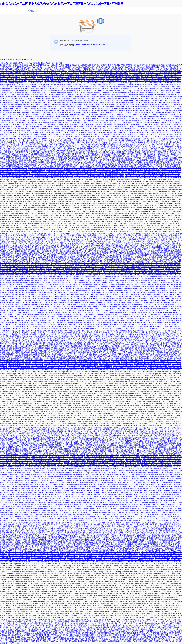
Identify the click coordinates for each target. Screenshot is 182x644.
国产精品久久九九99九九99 (126, 237)
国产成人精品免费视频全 (101, 469)
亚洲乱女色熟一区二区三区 (37, 164)
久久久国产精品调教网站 (106, 550)
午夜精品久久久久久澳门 (10, 186)
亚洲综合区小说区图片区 (133, 338)
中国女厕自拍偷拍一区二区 (31, 107)
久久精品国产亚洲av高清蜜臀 (134, 623)
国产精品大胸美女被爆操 (63, 473)
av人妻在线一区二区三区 (158, 516)
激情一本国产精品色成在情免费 (43, 182)
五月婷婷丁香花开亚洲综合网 (44, 368)
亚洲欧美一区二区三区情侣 (77, 79)
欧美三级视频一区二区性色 (99, 293)
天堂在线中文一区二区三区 (110, 536)
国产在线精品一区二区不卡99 (149, 621)
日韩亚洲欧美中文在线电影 (46, 312)
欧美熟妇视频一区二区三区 (142, 350)
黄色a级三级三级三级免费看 (160, 354)
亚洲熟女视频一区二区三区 (100, 411)
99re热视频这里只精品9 (36, 304)
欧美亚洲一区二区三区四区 (36, 168)
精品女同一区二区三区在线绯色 (144, 479)
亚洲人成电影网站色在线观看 (169, 69)
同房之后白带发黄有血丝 (39, 340)
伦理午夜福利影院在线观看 (104, 85)
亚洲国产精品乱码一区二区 (142, 67)
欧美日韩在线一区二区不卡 (86, 603)
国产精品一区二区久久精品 (163, 136)
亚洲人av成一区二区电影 (102, 103)
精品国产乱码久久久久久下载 (150, 109)
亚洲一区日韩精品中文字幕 (141, 188)
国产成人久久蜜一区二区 (170, 380)
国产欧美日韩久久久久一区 (59, 97)
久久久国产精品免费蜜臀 (97, 166)
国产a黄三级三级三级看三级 (164, 552)
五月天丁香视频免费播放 (118, 103)
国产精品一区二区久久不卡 (8, 204)
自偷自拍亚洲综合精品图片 (142, 597)
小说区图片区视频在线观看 (23, 496)
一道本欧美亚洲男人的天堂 (27, 105)
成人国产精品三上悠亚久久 (24, 399)
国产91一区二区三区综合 (106, 259)
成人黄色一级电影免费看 (116, 109)
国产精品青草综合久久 (36, 112)
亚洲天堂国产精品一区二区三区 (123, 512)
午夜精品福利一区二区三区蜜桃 (100, 475)
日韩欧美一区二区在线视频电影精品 (60, 206)
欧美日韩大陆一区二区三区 (104, 398)
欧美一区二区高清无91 (104, 170)
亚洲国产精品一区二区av (25, 132)
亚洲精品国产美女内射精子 (126, 471)
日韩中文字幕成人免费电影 (69, 110)
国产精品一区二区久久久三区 (105, 211)
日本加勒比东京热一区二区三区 (129, 283)
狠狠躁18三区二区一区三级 (16, 629)
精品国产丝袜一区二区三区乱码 (150, 534)
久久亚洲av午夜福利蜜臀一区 (109, 601)
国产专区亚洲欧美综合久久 (16, 465)
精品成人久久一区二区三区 (98, 105)
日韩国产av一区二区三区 (62, 95)
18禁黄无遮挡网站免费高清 (120, 560)
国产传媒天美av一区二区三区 (61, 566)
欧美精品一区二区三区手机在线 (117, 130)
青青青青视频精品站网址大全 (74, 302)
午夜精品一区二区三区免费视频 (165, 386)
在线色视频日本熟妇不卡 (124, 75)
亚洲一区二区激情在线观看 (86, 304)
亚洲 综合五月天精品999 (169, 435)
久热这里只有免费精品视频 (115, 124)
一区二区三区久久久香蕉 (62, 109)
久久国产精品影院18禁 (102, 603)
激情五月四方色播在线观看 (91, 188)
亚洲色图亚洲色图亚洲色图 (113, 178)
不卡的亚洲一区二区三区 (110, 182)
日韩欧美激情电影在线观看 (49, 261)
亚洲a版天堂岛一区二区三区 (90, 417)
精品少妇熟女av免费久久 (77, 477)
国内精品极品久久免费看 (41, 498)
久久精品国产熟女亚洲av (73, 582)
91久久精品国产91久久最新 (172, 356)
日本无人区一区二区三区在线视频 (171, 411)
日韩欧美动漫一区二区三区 (44, 83)
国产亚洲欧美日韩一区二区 (45, 144)
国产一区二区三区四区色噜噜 (21, 558)
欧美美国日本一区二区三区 (100, 465)
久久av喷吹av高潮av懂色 (117, 285)
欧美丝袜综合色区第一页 (138, 574)
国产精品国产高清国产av (100, 299)
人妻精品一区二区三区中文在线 (71, 207)
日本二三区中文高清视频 (89, 170)
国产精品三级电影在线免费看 (71, 112)
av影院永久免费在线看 (113, 487)
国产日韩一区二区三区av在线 (90, 601)
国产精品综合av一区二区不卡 (69, 439)
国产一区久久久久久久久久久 (31, 394)
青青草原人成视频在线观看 (33, 297)
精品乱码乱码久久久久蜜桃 (72, 433)
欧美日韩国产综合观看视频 (105, 73)
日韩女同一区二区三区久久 (104, 295)
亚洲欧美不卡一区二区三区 (138, 259)
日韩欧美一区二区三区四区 (110, 225)
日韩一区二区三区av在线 (158, 316)
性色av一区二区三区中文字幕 (112, 437)
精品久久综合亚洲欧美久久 (31, 293)
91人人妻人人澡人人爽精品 (169, 394)
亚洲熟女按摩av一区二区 (88, 142)
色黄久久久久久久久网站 (22, 435)
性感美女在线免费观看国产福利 (34, 552)
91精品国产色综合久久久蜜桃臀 (144, 271)
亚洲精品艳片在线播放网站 (64, 469)
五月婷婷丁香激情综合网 (118, 485)
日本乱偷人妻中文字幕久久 (134, 293)
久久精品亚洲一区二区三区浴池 (129, 504)
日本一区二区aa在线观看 (150, 586)
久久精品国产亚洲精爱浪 (169, 469)
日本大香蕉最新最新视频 (169, 110)
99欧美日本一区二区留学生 (131, 247)
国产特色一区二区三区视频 (92, 457)
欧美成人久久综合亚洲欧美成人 (128, 372)
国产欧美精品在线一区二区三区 (17, 184)
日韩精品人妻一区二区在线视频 (10, 261)
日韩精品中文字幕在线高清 (132, 79)
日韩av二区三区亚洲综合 (94, 554)
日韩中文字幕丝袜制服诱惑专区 (133, 239)
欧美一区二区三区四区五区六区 (57, 481)
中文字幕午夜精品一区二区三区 (25, 136)
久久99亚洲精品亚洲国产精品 (95, 101)
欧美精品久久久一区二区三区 (90, 449)
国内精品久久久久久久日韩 (55, 200)
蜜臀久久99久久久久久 (56, 372)
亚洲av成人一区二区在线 (38, 491)
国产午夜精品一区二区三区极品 (76, 334)
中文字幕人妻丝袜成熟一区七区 (140, 631)
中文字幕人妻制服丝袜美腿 (67, 394)
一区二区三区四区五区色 (101, 202)
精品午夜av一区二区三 (110, 471)
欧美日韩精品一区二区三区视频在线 (49, 221)
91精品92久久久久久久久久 (150, 429)
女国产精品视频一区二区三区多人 (45, 154)
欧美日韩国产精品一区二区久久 (73, 374)
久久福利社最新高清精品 (100, 324)
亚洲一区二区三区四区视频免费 (113, 405)
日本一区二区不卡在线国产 (54, 427)
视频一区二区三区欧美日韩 (94, 477)
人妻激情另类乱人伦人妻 (73, 120)
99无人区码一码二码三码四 (56, 485)
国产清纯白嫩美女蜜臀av (151, 239)
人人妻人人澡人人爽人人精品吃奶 (162, 396)
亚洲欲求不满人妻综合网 (111, 271)
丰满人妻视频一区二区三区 (54, 89)
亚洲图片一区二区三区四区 (95, 196)
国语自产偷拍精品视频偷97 (138, 380)
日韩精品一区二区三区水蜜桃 (93, 182)
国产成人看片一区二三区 (38, 188)
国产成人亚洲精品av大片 (165, 105)
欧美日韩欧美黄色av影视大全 (166, 372)
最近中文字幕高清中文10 (126, 67)
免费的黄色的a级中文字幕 (84, 251)
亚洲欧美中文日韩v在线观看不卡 (95, 330)
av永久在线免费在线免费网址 (169, 324)
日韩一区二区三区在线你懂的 (44, 219)
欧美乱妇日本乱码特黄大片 (52, 85)
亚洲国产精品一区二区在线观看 (20, 188)
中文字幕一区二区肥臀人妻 (17, 489)
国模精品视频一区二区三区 (28, 152)
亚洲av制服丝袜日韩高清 (59, 126)
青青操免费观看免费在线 (115, 584)
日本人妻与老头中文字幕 (81, 247)
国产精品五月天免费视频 (57, 93)
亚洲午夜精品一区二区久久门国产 (169, 114)
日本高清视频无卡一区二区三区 (119, 356)
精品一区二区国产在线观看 (89, 269)
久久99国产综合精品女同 (33, 202)
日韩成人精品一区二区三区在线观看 (58, 390)
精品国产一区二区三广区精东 (66, 306)
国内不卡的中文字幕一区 (80, 146)
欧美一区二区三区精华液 (77, 498)
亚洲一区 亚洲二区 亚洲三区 (67, 217)
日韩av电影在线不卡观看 (161, 237)
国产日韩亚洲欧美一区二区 (40, 206)
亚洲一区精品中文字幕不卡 (55, 316)
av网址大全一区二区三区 (126, 132)
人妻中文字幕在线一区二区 (131, 530)
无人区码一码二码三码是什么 (86, 85)
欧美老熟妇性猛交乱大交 (47, 314)
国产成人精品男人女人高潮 (36, 512)
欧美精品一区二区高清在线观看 (67, 103)
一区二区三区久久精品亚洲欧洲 (12, 429)
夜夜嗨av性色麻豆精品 (161, 580)
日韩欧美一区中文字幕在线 (100, 168)
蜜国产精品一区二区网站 (100, 65)
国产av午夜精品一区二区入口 (119, 95)
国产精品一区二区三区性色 (58, 350)
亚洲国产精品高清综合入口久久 (167, 530)
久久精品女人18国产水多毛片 (135, 562)
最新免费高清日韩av (95, 225)
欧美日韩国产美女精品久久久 (24, 500)
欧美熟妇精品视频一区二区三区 (77, 481)
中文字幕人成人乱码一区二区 (111, 362)
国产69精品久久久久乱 (71, 556)
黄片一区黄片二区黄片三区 (62, 144)
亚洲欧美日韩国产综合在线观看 (110, 526)
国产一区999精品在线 (92, 455)
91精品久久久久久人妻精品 (79, 225)
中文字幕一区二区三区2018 (94, 605)
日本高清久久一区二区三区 (116, 235)
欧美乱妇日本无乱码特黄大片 (56, 340)
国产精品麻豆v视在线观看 (62, 116)
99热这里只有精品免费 (154, 380)
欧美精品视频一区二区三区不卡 (148, 346)
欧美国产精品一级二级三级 (117, 293)
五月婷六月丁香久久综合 (89, 233)
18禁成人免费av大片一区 (127, 207)
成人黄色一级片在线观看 (117, 89)
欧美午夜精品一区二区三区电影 (159, 83)
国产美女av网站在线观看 (37, 110)
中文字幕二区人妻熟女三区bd (73, 188)
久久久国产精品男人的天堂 (162, 601)
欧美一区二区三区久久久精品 (25, 156)
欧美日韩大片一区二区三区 (145, 463)
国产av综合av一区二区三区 (32, 441)
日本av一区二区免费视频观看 (78, 336)
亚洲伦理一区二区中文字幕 (143, 396)
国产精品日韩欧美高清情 (10, 83)
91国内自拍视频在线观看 (76, 271)
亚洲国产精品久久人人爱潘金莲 (47, 65)
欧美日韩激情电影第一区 (143, 310)
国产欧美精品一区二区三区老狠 (104, 376)
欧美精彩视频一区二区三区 (19, 211)
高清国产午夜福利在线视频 (35, 85)
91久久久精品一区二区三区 (152, 435)
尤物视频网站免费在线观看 (69, 384)
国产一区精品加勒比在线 (71, 257)
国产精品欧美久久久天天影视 (106, 463)
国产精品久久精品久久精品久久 (168, 77)
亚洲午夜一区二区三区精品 (36, 504)
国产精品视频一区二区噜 (57, 346)
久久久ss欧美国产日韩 (172, 520)
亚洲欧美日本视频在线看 (87, 578)
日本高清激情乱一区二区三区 (165, 196)
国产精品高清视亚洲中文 (65, 239)
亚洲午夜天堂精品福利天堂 (97, 69)
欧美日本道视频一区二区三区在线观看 (91, 405)
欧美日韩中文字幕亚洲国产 (22, 611)
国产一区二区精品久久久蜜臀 (111, 334)
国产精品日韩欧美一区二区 (41, 461)
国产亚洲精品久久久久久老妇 (158, 491)
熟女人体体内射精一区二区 (94, 328)
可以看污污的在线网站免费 (98, 124)
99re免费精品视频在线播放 (24, 182)
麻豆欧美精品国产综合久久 (110, 314)
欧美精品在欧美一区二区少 (37, 396)
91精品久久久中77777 (88, 320)
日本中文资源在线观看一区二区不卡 (121, 378)
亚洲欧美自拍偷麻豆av (115, 489)
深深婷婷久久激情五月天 (156, 184)
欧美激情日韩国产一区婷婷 (81, 613)
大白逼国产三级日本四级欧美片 (86, 312)
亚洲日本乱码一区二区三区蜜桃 (46, 617)
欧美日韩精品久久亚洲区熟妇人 (17, 81)
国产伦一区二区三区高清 (38, 433)
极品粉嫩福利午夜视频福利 (161, 308)
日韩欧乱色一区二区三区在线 (50, 299)
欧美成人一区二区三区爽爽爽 (141, 112)
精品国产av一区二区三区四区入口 (150, 330)
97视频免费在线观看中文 (73, 93)
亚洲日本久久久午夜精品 (101, 421)
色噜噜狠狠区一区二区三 (95, 209)
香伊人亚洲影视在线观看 (173, 85)
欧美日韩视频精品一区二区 (112, 451)
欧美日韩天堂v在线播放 (52, 128)
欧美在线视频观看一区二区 (138, 291)
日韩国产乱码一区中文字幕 (43, 204)
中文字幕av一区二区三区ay (44, 487)
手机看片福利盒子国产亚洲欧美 (37, 342)
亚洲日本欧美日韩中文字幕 (73, 75)
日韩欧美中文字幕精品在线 (49, 429)
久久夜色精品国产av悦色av (129, 487)
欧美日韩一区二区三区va (141, 120)
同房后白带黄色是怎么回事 (84, 273)
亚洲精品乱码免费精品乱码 (152, 170)
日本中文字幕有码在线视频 (48, 629)
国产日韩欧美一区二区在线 (168, 198)
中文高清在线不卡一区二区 (17, 320)
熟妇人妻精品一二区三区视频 (41, 570)
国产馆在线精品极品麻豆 (93, 340)
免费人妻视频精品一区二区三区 (77, 118)
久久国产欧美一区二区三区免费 (61, 235)
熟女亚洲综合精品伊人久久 (33, 574)
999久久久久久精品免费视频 (107, 316)
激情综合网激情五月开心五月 (167, 275)
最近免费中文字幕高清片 (142, 150)
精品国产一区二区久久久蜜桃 (59, 79)
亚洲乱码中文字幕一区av (118, 306)
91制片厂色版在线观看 (51, 285)
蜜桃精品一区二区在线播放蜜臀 (171, 613)
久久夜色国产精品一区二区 (137, 475)
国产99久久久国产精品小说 (44, 209)
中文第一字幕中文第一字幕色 (130, 302)
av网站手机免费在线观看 (166, 168)
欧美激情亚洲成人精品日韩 (48, 356)
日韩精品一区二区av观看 (8, 401)
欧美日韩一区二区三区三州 (10, 219)
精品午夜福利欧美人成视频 (159, 508)
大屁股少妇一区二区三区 (49, 213)
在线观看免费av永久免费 (53, 158)
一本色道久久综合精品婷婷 (71, 89)
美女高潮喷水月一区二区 (163, 101)
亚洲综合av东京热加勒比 (128, 308)
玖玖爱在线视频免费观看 (41, 132)
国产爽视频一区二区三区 (62, 77)
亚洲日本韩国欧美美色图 (168, 302)
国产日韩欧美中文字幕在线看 (92, 409)
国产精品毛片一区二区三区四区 (157, 366)
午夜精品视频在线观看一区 (61, 477)
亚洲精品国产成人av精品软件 (40, 350)
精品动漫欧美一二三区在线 (73, 233)
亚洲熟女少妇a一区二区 (111, 639)
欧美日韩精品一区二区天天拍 (52, 190)
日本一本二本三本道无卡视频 (74, 530)
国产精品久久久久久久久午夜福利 (25, 229)
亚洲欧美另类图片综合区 (81, 633)
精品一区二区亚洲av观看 (128, 172)
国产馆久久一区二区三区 (142, 605)
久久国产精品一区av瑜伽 (161, 532)
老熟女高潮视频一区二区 (95, 481)
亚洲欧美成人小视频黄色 (167, 576)
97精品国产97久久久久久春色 (86, 99)
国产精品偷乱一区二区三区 (16, 103)
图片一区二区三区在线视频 (169, 255)
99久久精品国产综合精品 (159, 512)
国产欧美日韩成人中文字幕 (149, 483)
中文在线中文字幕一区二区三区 (155, 81)
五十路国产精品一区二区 (153, 394)
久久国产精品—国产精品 (100, 279)
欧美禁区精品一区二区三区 (149, 465)
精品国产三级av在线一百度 (84, 158)
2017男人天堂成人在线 (107, 120)
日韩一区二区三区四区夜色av (35, 99)
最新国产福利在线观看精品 (139, 467)
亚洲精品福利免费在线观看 (37, 354)
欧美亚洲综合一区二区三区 (86, 392)
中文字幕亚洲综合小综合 (33, 207)
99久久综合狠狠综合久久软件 (152, 293)
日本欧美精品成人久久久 (131, 336)
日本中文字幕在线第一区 (95, 437)
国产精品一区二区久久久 (105, 122)
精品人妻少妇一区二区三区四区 (19, 556)
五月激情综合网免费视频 (46, 544)
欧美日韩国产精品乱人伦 (31, 409)
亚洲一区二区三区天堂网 (22, 425)
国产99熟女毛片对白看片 (144, 192)
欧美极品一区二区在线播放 (68, 376)
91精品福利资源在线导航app (138, 194)
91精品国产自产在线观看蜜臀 (32, 180)
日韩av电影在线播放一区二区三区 (50, 73)
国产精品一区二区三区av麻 (21, 110)
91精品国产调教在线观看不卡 (161, 593)
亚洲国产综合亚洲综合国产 (74, 425)
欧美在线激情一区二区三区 (87, 221)
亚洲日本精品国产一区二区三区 (65, 453)
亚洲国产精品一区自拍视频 (148, 178)
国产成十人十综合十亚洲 (164, 178)
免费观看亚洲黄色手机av (125, 93)
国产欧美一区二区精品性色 (131, 419)
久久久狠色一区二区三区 (21, 71)
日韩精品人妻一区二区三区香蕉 (30, 306)
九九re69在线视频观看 (73, 259)
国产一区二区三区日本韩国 (165, 243)
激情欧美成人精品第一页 (109, 443)
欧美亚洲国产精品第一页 (145, 71)
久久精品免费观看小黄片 (44, 386)
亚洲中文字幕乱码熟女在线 (119, 128)
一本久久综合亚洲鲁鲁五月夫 (105, 223)
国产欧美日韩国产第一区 (93, 150)
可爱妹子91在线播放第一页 (19, 330)
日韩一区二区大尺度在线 (37, 295)
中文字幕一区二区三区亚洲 (84, 538)
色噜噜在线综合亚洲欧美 (136, 95)
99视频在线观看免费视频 (125, 423)
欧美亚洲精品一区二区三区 (35, 398)
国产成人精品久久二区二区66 (156, 138)
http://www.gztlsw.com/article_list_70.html (91, 45)
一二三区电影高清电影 (61, 368)
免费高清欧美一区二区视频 (133, 65)
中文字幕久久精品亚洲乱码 (39, 485)
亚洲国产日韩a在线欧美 (87, 635)
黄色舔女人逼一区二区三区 (11, 312)
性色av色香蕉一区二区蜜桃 (169, 158)
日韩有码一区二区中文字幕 (141, 520)
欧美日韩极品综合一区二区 (152, 411)
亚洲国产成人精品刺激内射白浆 (136, 152)
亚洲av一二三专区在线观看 (129, 71)
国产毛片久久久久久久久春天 (152, 110)
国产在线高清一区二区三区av (79, 382)
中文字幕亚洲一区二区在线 (26, 83)
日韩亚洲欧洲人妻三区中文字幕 (124, 297)
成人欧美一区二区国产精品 (59, 71)
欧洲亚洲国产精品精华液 (17, 360)
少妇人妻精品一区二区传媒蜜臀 (160, 120)
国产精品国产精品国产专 (76, 399)
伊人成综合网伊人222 (54, 67)
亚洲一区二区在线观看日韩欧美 (116, 69)
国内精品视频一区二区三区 (170, 538)
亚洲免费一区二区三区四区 (135, 103)
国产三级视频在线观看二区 (98, 206)
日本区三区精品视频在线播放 (140, 164)
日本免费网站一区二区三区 (29, 514)
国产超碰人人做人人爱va (45, 215)
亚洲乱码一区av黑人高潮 (11, 368)
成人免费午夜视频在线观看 (121, 380)
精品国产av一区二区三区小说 (111, 346)
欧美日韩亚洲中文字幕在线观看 (156, 152)
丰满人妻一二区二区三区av (76, 494)
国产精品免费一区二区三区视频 (56, 524)
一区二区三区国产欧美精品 (105, 277)
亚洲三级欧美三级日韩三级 (128, 328)
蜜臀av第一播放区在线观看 (144, 425)
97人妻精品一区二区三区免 (115, 326)
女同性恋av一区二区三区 (25, 413)
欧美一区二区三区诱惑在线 (119, 360)
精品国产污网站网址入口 (11, 209)
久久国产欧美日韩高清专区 (89, 591)
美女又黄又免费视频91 (161, 409)
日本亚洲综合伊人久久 (78, 443)
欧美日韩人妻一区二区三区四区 (37, 330)
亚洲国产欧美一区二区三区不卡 (62, 83)
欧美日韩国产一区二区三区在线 (138, 128)
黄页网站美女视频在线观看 (39, 457)
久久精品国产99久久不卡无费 (38, 174)
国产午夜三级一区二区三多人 (12, 394)
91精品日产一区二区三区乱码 (36, 405)
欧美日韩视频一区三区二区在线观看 (98, 95)
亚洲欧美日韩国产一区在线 (95, 156)
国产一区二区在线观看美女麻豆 (172, 130)
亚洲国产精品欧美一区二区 (123, 556)
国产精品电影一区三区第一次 (9, 114)
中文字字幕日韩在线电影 (14, 73)
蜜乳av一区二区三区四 (74, 449)
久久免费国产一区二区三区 (8, 413)
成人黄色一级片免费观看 (164, 79)
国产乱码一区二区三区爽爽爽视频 (120, 578)
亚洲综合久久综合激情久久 (59, 101)
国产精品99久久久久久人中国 (149, 584)
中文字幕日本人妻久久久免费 (31, 213)
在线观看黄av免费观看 (87, 89)
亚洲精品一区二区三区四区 (81, 124)
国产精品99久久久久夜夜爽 (161, 358)
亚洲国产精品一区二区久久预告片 (162, 556)
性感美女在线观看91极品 (65, 166)
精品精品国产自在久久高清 (32, 619)
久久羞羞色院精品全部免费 (151, 498)
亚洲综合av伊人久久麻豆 (81, 166)
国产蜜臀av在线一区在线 (158, 150)
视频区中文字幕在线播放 (173, 91)
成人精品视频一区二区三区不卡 (24, 101)
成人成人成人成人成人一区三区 (135, 344)
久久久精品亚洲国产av (135, 114)
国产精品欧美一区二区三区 (122, 91)
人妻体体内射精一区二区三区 (114, 267)
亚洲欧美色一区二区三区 (69, 512)
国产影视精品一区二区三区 (55, 532)
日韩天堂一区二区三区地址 (15, 150)
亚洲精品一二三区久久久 (114, 419)
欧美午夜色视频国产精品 (126, 182)
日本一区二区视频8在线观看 (43, 140)
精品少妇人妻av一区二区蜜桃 (170, 421)
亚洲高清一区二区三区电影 (172, 562)
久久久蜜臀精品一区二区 (152, 421)
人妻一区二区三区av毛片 (92, 126)
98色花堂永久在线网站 (24, 615)
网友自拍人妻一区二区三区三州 (85, 297)
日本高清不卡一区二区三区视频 (95, 498)
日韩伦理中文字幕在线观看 (122, 304)
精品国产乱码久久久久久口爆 (114, 101)
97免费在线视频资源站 (10, 637)
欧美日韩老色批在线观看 (87, 257)
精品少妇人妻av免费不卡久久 (74, 615)
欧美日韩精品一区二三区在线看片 (37, 320)
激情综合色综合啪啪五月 (82, 431)
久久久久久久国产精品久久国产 (122, 249)
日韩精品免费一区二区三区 (55, 257)
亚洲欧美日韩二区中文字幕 (90, 372)
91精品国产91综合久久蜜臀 (151, 235)
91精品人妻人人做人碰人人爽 (9, 259)
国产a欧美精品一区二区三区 (67, 538)
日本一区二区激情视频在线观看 (118, 213)
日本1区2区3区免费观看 (71, 611)
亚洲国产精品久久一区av (139, 190)
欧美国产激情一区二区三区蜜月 (97, 461)
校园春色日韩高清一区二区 (114, 322)
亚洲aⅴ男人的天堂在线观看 (99, 213)
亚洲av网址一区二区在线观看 (96, 487)
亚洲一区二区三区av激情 (63, 225)
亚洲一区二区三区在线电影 (121, 570)
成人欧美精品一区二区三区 (139, 91)
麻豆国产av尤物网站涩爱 (68, 194)
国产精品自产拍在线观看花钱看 (155, 174)
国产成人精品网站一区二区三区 (165, 118)
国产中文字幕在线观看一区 (26, 124)
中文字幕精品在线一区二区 (23, 241)
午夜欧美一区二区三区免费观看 (49, 603)
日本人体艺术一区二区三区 (64, 633)
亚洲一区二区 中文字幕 (47, 69)
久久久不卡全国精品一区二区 (101, 83)
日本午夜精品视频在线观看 (163, 540)
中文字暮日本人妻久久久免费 (31, 429)
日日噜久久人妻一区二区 (172, 122)
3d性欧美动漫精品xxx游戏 (123, 211)
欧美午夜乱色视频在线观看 (36, 542)
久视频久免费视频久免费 (111, 136)
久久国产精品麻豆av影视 (163, 172)
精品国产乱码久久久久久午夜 (144, 182)
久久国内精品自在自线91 (158, 107)
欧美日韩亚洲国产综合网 (10, 453)
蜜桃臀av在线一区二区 (128, 156)
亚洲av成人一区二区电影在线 (164, 542)
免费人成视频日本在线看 (114, 77)
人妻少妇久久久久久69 (171, 99)
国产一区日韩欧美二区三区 (102, 138)
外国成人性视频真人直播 (84, 65)
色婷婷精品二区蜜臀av (13, 514)
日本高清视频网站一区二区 (96, 154)
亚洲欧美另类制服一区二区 (110, 340)
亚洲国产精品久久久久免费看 (130, 564)
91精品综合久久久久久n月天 (15, 445)
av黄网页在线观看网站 (121, 73)
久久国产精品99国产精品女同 (147, 572)
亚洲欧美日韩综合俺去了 (11, 475)
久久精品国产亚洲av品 (94, 314)
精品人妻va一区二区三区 (173, 607)
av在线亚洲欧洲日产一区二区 (168, 162)
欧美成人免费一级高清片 (77, 455)
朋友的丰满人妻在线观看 (117, 162)
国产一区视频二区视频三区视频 (150, 302)
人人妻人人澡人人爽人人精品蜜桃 (11, 87)
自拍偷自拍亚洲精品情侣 (44, 146)
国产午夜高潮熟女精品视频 (42, 506)
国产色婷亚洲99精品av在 (38, 200)
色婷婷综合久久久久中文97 (160, 506)
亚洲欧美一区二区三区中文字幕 (157, 93)
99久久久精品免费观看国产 (167, 483)
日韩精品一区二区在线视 (97, 243)
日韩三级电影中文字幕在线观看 (153, 116)
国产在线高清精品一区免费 (54, 542)
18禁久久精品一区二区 (107, 164)
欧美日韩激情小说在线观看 (111, 540)
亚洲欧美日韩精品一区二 (69, 324)
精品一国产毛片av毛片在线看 (156, 291)
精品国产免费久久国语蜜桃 (101, 429)
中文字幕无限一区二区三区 (165, 160)
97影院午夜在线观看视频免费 (79, 390)
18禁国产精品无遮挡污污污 (169, 170)
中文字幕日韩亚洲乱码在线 (93, 241)
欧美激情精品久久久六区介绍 (25, 271)
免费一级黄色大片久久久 (60, 487)
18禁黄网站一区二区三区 (165, 572)
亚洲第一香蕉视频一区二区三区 (82, 489)
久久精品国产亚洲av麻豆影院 (120, 546)
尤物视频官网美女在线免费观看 (122, 180)
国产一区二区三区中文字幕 (78, 95)
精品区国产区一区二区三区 (116, 514)
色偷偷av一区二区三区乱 (87, 398)
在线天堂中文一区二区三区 (130, 346)
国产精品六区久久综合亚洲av (95, 231)
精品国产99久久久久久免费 (72, 170)
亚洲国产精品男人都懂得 (28, 617)
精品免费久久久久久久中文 (31, 356)
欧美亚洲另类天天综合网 (166, 352)
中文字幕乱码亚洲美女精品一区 (64, 176)
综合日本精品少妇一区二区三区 (26, 431)
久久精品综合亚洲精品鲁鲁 (144, 413)
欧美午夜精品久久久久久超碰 (149, 455)
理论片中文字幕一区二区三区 (27, 144)
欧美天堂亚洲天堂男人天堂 (99, 584)
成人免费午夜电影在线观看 (26, 97)
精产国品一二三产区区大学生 (114, 243)
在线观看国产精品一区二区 (113, 154)
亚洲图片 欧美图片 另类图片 (32, 641)
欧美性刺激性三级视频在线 (71, 504)
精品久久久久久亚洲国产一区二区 (144, 423)
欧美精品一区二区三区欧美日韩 (116, 368)
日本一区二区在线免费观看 (44, 548)
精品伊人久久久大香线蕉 (93, 396)
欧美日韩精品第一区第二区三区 (65, 493)
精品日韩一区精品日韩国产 (37, 532)
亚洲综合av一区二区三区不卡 (136, 134)
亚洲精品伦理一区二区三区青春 (70, 122)
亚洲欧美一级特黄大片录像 (45, 77)
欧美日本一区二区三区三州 (171, 344)
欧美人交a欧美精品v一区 (116, 528)
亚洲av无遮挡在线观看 (51, 623)
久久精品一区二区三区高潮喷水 (81, 186)
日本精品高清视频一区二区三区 (64, 344)
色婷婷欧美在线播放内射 (14, 322)
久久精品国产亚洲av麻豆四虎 (135, 447)
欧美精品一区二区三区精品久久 (60, 496)
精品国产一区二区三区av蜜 (165, 403)
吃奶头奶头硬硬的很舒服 (158, 427)
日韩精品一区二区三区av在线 (95, 267)
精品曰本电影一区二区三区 (82, 441)
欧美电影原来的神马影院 (128, 451)
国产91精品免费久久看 (126, 271)
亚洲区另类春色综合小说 (168, 326)
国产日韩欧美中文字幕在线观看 (110, 172)
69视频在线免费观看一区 (63, 419)
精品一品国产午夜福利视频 (129, 348)
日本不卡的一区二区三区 (144, 245)
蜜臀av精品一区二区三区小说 (73, 245)
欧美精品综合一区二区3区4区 (146, 196)
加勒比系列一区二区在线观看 (17, 85)
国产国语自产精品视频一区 (132, 281)
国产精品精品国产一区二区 (87, 491)
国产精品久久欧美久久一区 (67, 415)
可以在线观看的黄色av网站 (31, 223)
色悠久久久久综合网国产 (95, 219)
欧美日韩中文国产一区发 (102, 360)
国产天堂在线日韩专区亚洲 (157, 233)
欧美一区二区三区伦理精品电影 (109, 455)
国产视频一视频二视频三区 (103, 392)
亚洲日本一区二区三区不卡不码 (25, 118)
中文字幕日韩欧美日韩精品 (136, 213)
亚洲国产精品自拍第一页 (42, 97)
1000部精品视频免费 (46, 322)
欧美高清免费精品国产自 (67, 297)
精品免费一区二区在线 (172, 619)
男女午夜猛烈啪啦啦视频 (81, 134)
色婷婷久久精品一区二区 (21, 164)
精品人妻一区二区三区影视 (68, 180)
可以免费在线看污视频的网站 (126, 200)
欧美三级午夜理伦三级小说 (40, 540)
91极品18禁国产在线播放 (134, 461)
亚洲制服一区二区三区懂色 (15, 538)
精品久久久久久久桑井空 (77, 483)
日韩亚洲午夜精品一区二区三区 (107, 237)
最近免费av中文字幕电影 (128, 540)
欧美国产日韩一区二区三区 (52, 338)
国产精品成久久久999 (25, 522)
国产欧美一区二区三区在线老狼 (169, 65)
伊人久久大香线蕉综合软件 (74, 160)
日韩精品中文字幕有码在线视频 (111, 118)
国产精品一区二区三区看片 (55, 433)
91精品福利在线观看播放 (100, 251)
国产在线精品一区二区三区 (49, 394)
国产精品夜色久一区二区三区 (140, 83)
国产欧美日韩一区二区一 (101, 158)
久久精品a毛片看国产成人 (128, 215)
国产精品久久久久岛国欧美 (114, 336)
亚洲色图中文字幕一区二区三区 (40, 263)
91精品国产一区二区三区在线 (113, 247)
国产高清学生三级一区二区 (146, 481)
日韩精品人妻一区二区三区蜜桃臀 (106, 508)
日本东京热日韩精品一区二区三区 (14, 207)
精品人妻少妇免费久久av (25, 455)
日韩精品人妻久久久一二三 (80, 243)
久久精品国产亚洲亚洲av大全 (161, 241)
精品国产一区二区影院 (116, 158)
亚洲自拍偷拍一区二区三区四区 (167, 405)
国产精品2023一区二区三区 (100, 285)
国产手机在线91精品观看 (108, 597)
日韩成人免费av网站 (22, 112)
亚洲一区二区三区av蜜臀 (163, 633)
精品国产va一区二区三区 (122, 99)
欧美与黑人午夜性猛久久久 (91, 160)
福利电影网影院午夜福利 (45, 382)
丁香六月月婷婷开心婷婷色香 (164, 97)
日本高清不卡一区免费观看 (100, 265)
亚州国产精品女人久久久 (98, 534)
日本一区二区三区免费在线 (94, 71)
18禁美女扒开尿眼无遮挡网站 (24, 403)
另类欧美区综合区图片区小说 (24, 546)
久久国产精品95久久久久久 (40, 449)
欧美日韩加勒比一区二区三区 (102, 415)
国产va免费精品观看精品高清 (152, 459)
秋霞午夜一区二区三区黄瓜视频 (121, 83)
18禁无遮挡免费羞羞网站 (77, 192)
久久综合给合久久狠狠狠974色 (127, 449)
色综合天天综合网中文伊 (125, 233)
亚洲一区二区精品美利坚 (28, 77)
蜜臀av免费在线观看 (10, 154)
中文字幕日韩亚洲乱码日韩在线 (116, 498)
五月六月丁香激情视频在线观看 (110, 348)
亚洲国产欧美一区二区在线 (12, 134)
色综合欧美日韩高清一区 (35, 81)
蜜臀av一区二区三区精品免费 (170, 453)
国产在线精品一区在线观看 (143, 593)
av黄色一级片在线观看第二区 (77, 174)
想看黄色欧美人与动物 (168, 87)
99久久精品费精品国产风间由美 (101, 546)
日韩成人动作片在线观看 (24, 621)
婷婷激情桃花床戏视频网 (168, 498)
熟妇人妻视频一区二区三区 (149, 609)
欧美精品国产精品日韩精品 (107, 354)
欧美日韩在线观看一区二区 (163, 627)
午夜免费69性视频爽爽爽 (10, 105)
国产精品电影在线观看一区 (117, 390)
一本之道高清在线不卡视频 (103, 520)
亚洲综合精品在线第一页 (38, 172)
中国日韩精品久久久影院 (153, 560)
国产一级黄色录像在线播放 (168, 346)
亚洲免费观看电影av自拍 (164, 374)
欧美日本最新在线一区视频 (142, 354)
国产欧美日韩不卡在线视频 (36, 128)
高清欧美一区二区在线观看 (130, 118)
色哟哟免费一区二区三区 (142, 316)
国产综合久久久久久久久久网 (160, 631)
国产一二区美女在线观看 (108, 75)
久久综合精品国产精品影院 (48, 247)
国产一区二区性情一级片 (46, 493)
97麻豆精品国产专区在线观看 (12, 439)
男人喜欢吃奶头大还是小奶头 (22, 540)
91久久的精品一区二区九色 (16, 364)
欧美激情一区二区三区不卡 (170, 447)
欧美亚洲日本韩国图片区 (89, 289)
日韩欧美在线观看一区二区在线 (148, 289)
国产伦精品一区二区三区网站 (110, 310)
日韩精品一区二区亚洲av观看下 (28, 265)
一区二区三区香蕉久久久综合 (76, 396)
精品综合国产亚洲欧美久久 (165, 322)
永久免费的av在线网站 (15, 180)
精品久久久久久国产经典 (117, 465)
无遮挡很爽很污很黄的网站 (8, 615)
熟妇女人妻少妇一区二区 (113, 386)
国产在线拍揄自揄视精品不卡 (19, 467)
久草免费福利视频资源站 (84, 421)
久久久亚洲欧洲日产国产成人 (107, 233)
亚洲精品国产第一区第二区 (108, 97)
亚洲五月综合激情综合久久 (30, 279)
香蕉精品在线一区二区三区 (97, 134)
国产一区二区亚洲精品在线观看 (146, 433)
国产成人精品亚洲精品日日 (97, 382)
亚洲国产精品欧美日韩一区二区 (88, 364)
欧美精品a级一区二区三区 (150, 625)
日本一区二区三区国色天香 (167, 239)
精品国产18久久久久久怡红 (65, 352)
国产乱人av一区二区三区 (170, 431)
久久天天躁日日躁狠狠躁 (109, 350)
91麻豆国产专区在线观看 (37, 170)
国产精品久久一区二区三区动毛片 (86, 629)
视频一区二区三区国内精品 (61, 198)
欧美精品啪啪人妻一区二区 (39, 588)
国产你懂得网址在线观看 (149, 105)
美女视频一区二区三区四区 (89, 259)
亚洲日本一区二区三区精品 (160, 310)
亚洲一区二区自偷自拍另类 (119, 544)
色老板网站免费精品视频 (68, 552)
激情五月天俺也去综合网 (133, 603)
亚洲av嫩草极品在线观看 (140, 233)
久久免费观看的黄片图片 (133, 105)
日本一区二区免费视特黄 (160, 192)
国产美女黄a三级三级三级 (108, 417)
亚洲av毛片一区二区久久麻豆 (133, 116)
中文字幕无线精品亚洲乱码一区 (85, 407)
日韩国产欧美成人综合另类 (111, 192)
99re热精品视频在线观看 (170, 134)
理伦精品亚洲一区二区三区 (63, 186)
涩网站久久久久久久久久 (93, 310)
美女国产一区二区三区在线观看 (42, 566)
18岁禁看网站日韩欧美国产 (33, 217)
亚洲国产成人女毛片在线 (150, 114)
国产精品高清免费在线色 (148, 374)
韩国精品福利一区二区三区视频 (94, 178)
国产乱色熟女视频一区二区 (61, 301)
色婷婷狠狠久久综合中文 (162, 477)
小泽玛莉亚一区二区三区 (101, 273)
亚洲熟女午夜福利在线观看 (10, 386)
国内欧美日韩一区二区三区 (85, 376)
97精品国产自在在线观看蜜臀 (19, 174)
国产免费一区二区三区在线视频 (86, 223)
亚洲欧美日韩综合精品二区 (16, 376)
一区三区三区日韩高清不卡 (133, 459)
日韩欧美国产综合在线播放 (76, 71)
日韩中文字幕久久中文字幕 (149, 267)
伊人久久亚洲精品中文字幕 (91, 342)
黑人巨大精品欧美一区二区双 (95, 287)
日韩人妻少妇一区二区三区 (46, 87)
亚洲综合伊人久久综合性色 (57, 582)
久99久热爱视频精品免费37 (68, 378)
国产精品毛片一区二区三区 (148, 403)
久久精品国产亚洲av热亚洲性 (70, 73)
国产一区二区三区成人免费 (39, 374)
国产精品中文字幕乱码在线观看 (58, 330)
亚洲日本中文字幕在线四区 (72, 320)
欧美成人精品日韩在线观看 (48, 508)
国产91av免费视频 (86, 168)
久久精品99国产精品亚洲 (85, 138)
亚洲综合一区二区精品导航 (42, 126)
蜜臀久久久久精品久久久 (129, 196)
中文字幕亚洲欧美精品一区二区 (114, 146)
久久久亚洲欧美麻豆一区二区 (37, 586)
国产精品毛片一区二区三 (131, 261)
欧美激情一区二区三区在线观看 (149, 494)
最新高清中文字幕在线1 (39, 591)
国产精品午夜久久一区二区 (45, 186)
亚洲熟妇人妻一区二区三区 (166, 176)
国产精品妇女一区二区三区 (153, 265)
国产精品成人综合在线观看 (58, 358)
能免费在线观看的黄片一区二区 (77, 451)
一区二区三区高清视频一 (161, 71)
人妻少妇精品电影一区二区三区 (129, 136)
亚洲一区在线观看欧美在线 (109, 67)
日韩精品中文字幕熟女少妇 (40, 615)
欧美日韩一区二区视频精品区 (113, 209)
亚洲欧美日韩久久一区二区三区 (113, 301)
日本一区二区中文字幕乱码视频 (116, 534)
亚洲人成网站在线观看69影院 (157, 273)
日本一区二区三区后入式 (78, 496)
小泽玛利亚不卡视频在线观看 (145, 540)
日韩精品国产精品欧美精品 (151, 89)
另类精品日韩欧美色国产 (99, 186)
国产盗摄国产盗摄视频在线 (31, 73)
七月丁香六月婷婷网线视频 (19, 324)
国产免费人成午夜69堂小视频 (145, 388)
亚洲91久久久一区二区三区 (110, 580)
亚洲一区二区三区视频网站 (137, 73)
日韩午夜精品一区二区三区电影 (119, 273)
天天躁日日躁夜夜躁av (165, 465)
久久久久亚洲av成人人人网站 (58, 308)
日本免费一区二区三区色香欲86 (43, 336)
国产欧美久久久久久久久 (62, 576)
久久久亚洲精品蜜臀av (156, 263)
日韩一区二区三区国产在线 (154, 227)
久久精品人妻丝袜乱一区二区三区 (22, 372)
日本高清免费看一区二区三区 (164, 287)
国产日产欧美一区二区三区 (136, 255)
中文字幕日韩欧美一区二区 (10, 152)
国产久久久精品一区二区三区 (82, 162)
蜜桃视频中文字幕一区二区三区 (149, 332)
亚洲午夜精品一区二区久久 (154, 134)
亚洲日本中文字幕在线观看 (88, 73)
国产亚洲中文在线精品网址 (52, 81)
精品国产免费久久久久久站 (23, 67)
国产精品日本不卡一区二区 (16, 380)
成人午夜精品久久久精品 (110, 132)
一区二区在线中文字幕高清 (132, 158)
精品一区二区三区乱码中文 (114, 198)
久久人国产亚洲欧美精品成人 (141, 85)
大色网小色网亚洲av (61, 471)
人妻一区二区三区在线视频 (51, 281)
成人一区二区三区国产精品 (108, 200)
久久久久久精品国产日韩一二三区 (61, 570)
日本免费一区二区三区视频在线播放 (130, 225)
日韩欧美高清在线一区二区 (152, 306)
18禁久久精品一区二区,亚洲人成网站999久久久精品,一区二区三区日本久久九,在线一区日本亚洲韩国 (62, 4)
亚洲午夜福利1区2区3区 (153, 544)
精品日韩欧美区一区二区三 (162, 487)
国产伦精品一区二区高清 (76, 368)
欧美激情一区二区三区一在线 (41, 621)
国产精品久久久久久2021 (55, 536)
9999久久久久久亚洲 (68, 534)
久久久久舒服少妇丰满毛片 (154, 223)
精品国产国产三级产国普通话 (138, 273)
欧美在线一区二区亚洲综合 (58, 449)
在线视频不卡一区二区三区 (87, 291)
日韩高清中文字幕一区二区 (31, 322)
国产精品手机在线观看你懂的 (142, 556)
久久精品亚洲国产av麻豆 (47, 562)
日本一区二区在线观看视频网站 (43, 116)
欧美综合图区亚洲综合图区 (12, 221)
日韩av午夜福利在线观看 (79, 148)
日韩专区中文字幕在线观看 (13, 473)
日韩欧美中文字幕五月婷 (84, 378)
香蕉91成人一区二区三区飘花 (42, 609)
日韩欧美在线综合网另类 (48, 469)
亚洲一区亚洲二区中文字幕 (161, 200)
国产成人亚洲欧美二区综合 (75, 126)
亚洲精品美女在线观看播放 (162, 362)
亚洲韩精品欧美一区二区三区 (101, 544)
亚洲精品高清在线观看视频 (114, 79)
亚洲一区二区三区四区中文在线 (130, 126)
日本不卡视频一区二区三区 (121, 366)
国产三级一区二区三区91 (123, 164)
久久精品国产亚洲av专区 (153, 95)
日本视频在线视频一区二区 (16, 217)
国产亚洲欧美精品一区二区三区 (132, 154)
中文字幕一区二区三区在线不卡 (108, 289)
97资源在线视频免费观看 (118, 152)
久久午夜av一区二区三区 (122, 574)
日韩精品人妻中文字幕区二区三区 (80, 114)
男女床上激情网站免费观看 (77, 156)
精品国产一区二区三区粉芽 (28, 109)
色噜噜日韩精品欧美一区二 (17, 158)
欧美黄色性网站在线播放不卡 (91, 423)
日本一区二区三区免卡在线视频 (163, 526)
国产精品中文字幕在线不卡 (160, 67)
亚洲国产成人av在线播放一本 (121, 467)
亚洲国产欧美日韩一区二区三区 (110, 160)
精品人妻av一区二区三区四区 (154, 384)
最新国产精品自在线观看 (69, 304)
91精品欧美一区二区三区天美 (167, 461)
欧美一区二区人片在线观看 (10, 176)
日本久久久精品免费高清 (79, 617)
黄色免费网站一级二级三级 (114, 239)
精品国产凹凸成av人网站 (24, 206)
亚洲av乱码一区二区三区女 (140, 221)
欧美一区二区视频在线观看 (39, 425)
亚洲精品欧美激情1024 (109, 409)
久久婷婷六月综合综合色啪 (66, 249)
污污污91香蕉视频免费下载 (96, 568)
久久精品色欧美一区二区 (54, 142)
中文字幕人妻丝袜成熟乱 (76, 580)
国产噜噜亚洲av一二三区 (71, 588)
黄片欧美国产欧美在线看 (171, 475)
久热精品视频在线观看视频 (151, 326)
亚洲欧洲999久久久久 (94, 118)
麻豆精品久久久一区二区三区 (13, 223)
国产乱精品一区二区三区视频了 (169, 566)
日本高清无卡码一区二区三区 (145, 542)
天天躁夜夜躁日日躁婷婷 (26, 259)
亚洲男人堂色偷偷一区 (78, 144)
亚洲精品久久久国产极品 (96, 146)
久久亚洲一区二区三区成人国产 (156, 635)
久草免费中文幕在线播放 (98, 255)
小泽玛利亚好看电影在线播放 (79, 198)
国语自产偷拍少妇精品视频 (162, 451)
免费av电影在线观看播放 (61, 336)
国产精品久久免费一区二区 (100, 261)
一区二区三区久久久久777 (41, 403)
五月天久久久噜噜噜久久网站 (165, 433)
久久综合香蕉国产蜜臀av (117, 168)
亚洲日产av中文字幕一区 (8, 518)
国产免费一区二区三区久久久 (36, 534)
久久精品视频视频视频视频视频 (109, 504)
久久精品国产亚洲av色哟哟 (171, 493)
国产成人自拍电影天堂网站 (112, 522)
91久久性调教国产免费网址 (72, 388)
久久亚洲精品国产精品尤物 (61, 209)
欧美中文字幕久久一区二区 (19, 302)
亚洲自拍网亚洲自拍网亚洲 (135, 469)
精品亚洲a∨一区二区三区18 (138, 202)
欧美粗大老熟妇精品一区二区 (149, 126)
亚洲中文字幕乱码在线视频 (88, 593)
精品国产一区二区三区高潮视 (78, 487)
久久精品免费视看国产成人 (84, 204)
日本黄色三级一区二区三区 (163, 518)
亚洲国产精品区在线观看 (78, 77)
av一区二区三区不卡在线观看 (42, 625)
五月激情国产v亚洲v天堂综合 (105, 574)
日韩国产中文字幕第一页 (8, 93)
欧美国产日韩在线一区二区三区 (96, 77)
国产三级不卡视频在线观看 (8, 132)
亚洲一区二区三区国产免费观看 (165, 481)
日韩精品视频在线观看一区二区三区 (19, 366)
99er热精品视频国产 (128, 437)
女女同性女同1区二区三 (140, 180)
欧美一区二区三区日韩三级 (112, 496)
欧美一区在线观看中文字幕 (123, 376)
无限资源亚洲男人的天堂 (167, 285)
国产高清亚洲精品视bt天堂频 (84, 356)
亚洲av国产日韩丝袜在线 (94, 334)
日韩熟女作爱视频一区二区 (107, 245)
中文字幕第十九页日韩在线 (20, 304)
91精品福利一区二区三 (25, 584)
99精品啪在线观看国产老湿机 (91, 93)
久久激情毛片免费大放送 (27, 368)
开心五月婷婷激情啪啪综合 (86, 641)
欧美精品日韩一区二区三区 (51, 122)
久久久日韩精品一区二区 (92, 164)
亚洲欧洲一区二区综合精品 (130, 287)
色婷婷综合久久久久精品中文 (81, 584)
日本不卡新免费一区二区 (69, 81)
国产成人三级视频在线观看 (70, 221)
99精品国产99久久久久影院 (29, 382)
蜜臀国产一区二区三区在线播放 (110, 126)
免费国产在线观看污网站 (15, 447)
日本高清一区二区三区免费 (81, 318)
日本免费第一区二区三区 (60, 271)
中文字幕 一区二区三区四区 (55, 164)
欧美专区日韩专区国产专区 (136, 81)
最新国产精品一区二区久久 (29, 95)
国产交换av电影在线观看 (77, 310)
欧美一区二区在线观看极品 (25, 301)
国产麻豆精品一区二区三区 (115, 206)
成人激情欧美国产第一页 (53, 512)
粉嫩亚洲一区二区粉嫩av (110, 388)
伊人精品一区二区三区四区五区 (101, 493)
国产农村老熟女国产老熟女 (99, 344)
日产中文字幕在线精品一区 (155, 204)
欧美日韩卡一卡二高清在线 (171, 154)
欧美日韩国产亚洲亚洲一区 (23, 79)
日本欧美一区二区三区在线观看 (122, 427)
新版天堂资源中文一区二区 (22, 198)
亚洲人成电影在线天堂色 (128, 192)
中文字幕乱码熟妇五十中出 (52, 184)
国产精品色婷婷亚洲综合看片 (54, 168)
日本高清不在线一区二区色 (48, 107)
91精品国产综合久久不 (173, 112)
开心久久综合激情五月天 (67, 91)
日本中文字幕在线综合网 (158, 597)
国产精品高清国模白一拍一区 (106, 629)
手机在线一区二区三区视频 (148, 301)
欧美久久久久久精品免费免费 (120, 138)
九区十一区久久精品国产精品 (24, 75)
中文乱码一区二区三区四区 (64, 514)
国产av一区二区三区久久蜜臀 (51, 180)
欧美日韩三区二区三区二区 (172, 180)
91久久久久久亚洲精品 (166, 126)
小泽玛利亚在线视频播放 (113, 166)
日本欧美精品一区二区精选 (135, 69)
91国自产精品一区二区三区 (56, 425)
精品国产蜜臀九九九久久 (61, 637)
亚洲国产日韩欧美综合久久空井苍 (74, 536)
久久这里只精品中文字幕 (151, 360)
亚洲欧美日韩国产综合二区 (21, 348)
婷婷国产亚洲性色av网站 (89, 366)
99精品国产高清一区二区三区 (111, 241)
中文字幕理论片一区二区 (168, 89)
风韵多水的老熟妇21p (46, 130)
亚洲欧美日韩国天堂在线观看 (73, 597)
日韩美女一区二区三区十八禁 (61, 609)
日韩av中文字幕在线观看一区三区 (41, 198)
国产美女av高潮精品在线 (85, 180)
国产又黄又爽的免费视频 (57, 120)
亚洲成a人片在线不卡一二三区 (96, 148)
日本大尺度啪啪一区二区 (82, 534)
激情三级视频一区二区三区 (12, 419)
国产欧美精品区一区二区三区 (162, 245)
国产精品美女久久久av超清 (8, 140)
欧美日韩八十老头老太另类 (108, 263)
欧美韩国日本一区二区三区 (134, 89)
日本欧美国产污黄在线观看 (144, 308)
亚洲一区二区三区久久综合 (153, 130)
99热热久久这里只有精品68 (126, 445)
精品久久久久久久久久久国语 (167, 502)
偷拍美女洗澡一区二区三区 (130, 178)
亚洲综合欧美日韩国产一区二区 (30, 261)
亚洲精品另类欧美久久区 (92, 348)
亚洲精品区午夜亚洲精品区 (80, 206)
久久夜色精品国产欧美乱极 (11, 215)
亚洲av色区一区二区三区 (71, 398)
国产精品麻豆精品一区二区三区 (158, 378)
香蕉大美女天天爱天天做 (14, 279)
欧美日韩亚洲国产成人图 (12, 639)
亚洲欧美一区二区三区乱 (87, 485)
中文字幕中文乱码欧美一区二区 (26, 437)
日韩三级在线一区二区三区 (173, 202)
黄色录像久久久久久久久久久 (144, 297)
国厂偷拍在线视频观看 (52, 392)
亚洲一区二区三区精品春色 (123, 112)
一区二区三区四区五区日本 (128, 160)
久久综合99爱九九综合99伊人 (96, 401)
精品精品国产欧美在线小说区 (14, 69)
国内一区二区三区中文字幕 (67, 623)
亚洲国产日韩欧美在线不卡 (54, 211)
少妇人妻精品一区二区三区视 (104, 304)
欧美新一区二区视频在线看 (149, 617)
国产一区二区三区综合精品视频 (98, 87)
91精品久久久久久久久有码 (129, 526)
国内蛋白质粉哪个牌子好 (21, 91)
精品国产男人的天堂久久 (41, 253)
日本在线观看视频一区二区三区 (153, 103)
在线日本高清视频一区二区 (143, 132)
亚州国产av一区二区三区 (159, 132)
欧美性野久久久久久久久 (69, 338)
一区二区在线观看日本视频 (97, 336)
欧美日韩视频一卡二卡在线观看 (132, 489)
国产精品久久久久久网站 (117, 265)
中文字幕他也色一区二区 (133, 168)
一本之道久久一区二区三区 (41, 231)
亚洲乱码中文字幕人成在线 (22, 200)
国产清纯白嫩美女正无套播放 (122, 85)
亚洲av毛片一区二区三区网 (88, 237)
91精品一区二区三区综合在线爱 (103, 107)
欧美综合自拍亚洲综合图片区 (62, 105)
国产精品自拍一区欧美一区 (68, 421)
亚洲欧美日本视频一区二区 (63, 87)
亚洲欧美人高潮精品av (92, 263)
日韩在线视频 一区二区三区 (133, 146)
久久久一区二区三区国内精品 (110, 308)
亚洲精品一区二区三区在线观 (58, 362)
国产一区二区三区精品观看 (161, 249)
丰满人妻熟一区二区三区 (88, 427)
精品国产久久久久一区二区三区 (149, 261)
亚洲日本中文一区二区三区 (143, 550)
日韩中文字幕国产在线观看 (104, 384)
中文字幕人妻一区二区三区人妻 (26, 564)
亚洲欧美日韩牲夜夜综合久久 (36, 158)
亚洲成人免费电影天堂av (119, 538)
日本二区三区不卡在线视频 (86, 384)
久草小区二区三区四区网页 (122, 295)
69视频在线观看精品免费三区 (25, 423)
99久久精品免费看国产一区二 (105, 297)
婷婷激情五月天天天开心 (88, 190)
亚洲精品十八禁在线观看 (56, 417)
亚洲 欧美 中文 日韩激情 (7, 118)
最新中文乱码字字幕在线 (41, 346)
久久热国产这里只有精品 (57, 75)
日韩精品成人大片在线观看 (133, 235)
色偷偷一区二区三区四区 (145, 487)
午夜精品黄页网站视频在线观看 (110, 425)
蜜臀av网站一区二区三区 (143, 156)
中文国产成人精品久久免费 (42, 399)
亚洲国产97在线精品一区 (19, 168)
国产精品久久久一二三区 (52, 99)
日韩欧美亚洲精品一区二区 (44, 459)
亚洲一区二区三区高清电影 (61, 605)
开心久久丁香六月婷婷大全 (150, 146)
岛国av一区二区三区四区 (31, 243)
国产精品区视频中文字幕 (31, 508)
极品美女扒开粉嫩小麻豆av (44, 637)
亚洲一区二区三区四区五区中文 (28, 114)
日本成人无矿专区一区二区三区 (111, 302)
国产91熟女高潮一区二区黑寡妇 (137, 184)
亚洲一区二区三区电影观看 (160, 144)
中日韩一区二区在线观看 (148, 79)
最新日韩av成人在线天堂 (79, 136)
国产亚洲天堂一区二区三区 (48, 318)
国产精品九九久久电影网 (27, 219)
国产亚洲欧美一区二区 (151, 186)
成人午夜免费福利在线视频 (165, 279)
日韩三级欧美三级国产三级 (115, 621)
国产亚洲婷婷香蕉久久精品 (86, 380)
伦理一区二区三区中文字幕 (55, 188)
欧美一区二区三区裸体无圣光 (40, 348)
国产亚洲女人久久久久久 (128, 310)
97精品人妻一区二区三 (160, 437)
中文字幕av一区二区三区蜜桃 (34, 364)
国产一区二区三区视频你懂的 (24, 116)
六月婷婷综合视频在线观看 (85, 360)
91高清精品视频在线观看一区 (105, 99)
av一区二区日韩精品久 (122, 223)
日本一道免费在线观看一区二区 (35, 528)
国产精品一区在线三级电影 (90, 200)
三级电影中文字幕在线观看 (26, 140)
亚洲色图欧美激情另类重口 (42, 370)
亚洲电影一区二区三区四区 (144, 200)
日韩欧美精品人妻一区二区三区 (99, 473)
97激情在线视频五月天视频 (95, 116)
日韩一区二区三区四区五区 (45, 152)
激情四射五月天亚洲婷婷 (162, 558)
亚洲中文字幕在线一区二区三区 (112, 510)
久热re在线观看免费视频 (150, 275)
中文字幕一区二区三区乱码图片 (116, 447)
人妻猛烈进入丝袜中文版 (85, 202)
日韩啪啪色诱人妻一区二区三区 (123, 479)
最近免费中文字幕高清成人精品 (51, 207)
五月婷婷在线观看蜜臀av (174, 570)
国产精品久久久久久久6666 (26, 459)
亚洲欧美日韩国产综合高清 (19, 128)
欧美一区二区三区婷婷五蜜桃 (37, 233)
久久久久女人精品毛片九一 (133, 528)
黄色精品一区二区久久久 (23, 340)
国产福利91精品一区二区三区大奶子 (64, 251)
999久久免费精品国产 (30, 447)
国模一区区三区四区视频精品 (33, 227)
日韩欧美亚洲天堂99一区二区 (63, 130)
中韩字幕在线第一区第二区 (21, 263)
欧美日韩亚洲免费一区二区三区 (166, 564)
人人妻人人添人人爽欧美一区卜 (142, 249)
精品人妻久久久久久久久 (171, 227)
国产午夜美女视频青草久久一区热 (65, 312)
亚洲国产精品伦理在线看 (33, 103)
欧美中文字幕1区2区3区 (7, 358)
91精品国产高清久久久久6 (104, 427)
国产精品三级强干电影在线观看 (40, 178)
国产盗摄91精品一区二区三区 (53, 112)
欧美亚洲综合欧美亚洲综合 (33, 445)
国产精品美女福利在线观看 (148, 247)
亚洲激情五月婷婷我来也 (105, 619)
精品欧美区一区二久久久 (55, 588)
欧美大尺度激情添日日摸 (152, 69)
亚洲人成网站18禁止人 (127, 144)
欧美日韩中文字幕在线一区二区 (166, 496)
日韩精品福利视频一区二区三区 (29, 275)
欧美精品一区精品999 (101, 435)
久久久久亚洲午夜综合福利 (130, 229)
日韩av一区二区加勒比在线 (39, 366)
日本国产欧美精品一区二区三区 (130, 374)
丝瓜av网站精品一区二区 (85, 110)
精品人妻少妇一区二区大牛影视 (16, 190)
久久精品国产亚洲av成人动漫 (146, 160)
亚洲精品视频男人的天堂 (69, 85)
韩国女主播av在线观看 (154, 190)
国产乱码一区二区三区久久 (89, 316)
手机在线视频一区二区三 (46, 576)
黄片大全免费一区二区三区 (73, 372)
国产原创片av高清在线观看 (158, 219)
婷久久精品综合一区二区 (132, 382)
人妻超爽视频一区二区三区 (77, 459)
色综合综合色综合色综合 (83, 552)
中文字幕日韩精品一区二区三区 (88, 550)
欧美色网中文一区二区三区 (119, 81)
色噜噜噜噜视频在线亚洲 (27, 209)
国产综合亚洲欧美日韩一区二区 (136, 204)
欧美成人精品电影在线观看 (46, 514)
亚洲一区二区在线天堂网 (58, 423)
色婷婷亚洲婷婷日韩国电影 (80, 69)
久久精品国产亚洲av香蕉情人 (67, 65)
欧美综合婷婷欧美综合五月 (85, 103)
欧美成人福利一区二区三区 (138, 356)
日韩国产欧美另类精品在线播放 (46, 239)
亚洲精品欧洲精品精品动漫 (110, 144)
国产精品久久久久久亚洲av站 (79, 109)
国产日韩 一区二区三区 (77, 150)
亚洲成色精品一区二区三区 (92, 332)
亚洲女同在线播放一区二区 (59, 263)
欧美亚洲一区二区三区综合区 (116, 461)
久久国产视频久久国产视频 (109, 93)
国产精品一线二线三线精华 (111, 328)
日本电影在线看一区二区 (98, 229)
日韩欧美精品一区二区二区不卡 (123, 107)
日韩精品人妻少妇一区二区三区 (132, 352)
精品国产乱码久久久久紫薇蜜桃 (105, 320)
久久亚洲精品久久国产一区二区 (90, 67)
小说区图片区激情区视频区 (81, 213)
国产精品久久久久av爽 (149, 225)
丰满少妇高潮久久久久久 (8, 564)
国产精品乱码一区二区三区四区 (153, 142)
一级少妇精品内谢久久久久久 (167, 348)
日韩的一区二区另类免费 (101, 528)
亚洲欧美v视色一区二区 (63, 136)
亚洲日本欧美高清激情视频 (78, 196)
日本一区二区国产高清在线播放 (135, 227)
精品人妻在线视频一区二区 (15, 243)
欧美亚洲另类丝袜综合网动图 (86, 508)
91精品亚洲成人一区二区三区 (22, 536)
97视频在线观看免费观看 (101, 110)
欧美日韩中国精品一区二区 (155, 99)
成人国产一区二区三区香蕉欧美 (137, 538)
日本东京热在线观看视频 (167, 235)
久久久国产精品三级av (166, 621)
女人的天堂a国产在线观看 (171, 223)
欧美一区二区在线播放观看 (28, 65)
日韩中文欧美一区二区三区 (120, 194)
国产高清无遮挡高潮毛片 (121, 291)
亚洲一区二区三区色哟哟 (80, 87)
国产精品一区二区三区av (121, 384)
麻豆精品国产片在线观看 (37, 334)
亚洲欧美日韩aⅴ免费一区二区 (170, 95)
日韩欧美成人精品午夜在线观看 (32, 378)
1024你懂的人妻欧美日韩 (64, 162)
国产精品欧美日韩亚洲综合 (45, 109)
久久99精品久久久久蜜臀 (64, 318)
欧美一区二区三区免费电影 (36, 211)
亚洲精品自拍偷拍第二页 (165, 318)
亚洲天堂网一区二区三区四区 (66, 293)
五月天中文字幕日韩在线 (166, 586)
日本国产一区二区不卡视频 (172, 204)
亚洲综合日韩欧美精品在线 (154, 213)
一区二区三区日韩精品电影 (38, 597)
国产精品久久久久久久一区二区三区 (62, 546)
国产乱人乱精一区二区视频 (12, 146)
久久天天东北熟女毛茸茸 (40, 67)
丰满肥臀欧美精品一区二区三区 (29, 599)
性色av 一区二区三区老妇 (44, 251)
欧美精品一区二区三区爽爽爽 (65, 265)
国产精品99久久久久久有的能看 (109, 207)
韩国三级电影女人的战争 (28, 639)
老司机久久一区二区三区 (139, 295)
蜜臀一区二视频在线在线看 (138, 138)
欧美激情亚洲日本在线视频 (17, 421)
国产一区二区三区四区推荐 (116, 344)
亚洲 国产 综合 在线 (99, 281)
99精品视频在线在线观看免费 (77, 471)
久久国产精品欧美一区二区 (40, 160)
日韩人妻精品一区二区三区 (52, 304)
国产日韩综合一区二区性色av (24, 625)
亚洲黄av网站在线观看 (164, 247)
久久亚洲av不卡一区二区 (18, 99)
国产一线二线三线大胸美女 (169, 544)
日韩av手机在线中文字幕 (116, 65)
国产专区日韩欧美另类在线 (141, 217)
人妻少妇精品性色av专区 (129, 370)
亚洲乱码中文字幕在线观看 (138, 312)
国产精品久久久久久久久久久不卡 (137, 485)
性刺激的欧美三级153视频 (69, 380)
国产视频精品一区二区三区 (26, 267)
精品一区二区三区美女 (73, 366)
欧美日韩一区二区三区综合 (166, 617)
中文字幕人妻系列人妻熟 (134, 324)
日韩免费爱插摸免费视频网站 (34, 360)
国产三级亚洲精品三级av (91, 245)
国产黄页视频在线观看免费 (55, 354)
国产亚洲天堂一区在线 (103, 257)
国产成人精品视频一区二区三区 (45, 136)
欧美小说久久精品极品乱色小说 (28, 453)
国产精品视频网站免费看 (173, 138)
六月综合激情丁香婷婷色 (117, 110)
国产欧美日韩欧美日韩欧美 (91, 75)
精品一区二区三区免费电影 (108, 433)
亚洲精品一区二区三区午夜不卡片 (165, 271)
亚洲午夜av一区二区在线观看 (93, 271)
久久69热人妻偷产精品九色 (146, 449)
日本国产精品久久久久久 (40, 536)
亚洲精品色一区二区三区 (8, 182)
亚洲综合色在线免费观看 (102, 152)
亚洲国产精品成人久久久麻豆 (41, 255)
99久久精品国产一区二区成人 (132, 401)
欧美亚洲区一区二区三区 (165, 336)
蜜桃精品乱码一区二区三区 (58, 132)
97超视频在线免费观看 (15, 107)
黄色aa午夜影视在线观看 (80, 239)
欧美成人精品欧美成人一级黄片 (88, 542)
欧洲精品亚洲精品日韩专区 (136, 87)
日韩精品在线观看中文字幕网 (140, 122)
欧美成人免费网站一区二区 (21, 350)
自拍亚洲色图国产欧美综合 (117, 204)
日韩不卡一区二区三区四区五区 (165, 370)
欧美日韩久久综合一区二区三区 (62, 124)
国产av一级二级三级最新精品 (74, 346)
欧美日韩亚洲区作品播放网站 (167, 253)
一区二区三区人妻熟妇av (18, 405)
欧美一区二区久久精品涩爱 (65, 465)
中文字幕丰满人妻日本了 (57, 160)
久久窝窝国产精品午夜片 (89, 112)
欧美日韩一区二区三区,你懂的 (57, 451)
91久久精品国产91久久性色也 (157, 128)
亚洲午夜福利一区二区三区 (128, 314)
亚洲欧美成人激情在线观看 (51, 378)
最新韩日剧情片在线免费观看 (131, 77)
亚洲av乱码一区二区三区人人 (144, 580)
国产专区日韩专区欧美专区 (150, 65)
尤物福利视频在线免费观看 (148, 243)
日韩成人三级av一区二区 (112, 568)
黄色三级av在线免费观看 (56, 245)
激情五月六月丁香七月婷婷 (107, 542)
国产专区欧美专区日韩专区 (132, 267)
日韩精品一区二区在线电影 (136, 130)
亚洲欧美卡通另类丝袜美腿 (164, 510)
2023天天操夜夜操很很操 (152, 198)
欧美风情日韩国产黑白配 (147, 101)
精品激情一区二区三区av (28, 251)
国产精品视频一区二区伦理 (115, 148)
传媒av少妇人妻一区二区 (169, 293)
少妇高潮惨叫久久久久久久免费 (160, 215)
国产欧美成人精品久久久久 (43, 271)
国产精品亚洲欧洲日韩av (27, 548)
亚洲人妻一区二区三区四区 (169, 299)
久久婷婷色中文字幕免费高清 (104, 91)
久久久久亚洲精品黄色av (142, 471)
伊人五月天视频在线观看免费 (53, 360)
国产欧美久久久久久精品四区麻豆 (39, 71)
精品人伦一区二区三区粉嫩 (163, 364)
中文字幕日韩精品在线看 (50, 273)
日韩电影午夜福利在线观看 (34, 122)
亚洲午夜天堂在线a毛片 (55, 374)
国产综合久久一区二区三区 (135, 595)
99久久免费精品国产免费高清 (152, 251)
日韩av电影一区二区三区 (138, 99)
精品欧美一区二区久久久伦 (42, 546)
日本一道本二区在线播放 (34, 190)
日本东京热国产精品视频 (126, 605)
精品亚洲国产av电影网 (46, 150)
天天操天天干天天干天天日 (167, 595)
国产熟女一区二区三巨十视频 (66, 411)
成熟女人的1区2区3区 (131, 124)
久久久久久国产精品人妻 (67, 574)
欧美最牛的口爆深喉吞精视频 (139, 392)
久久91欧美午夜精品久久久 (93, 510)
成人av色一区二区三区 (120, 142)
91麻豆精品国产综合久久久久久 (121, 190)
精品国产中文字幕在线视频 (112, 196)
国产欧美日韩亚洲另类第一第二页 (95, 368)
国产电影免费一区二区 (115, 261)
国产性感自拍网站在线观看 (10, 562)
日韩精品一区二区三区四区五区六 (148, 340)
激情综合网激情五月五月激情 (35, 593)
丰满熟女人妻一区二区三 (69, 435)
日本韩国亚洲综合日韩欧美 (111, 71)
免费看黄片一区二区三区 (117, 603)
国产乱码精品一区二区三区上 (142, 591)
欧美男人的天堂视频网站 (135, 142)
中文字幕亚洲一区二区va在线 (18, 342)
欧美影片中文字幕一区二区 (93, 350)
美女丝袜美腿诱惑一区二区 (48, 293)
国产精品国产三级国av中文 (10, 318)
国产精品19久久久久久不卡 (143, 144)
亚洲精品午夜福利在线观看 (71, 635)
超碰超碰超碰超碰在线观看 (126, 508)
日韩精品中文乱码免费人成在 (85, 194)
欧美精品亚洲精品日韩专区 (42, 235)
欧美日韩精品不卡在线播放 (132, 552)
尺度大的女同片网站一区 (8, 271)
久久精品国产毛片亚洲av (138, 635)
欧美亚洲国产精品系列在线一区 (94, 358)
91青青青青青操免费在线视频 (126, 97)
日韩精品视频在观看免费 (83, 306)
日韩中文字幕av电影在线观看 (135, 390)
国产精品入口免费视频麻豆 (65, 431)
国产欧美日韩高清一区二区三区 (156, 473)
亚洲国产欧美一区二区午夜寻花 (74, 164)
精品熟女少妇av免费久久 (79, 219)
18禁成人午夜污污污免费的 (76, 97)
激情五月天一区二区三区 (90, 413)
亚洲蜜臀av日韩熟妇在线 (27, 582)
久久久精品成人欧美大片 (18, 273)
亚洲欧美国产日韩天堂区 (34, 273)
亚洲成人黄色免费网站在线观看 (128, 289)
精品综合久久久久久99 (102, 89)
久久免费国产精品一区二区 (21, 588)
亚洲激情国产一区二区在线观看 (161, 588)
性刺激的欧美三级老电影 (39, 237)
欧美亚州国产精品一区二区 (70, 578)
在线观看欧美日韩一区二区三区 (84, 152)
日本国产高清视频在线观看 (103, 249)
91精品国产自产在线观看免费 (108, 372)
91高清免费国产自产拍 (16, 162)
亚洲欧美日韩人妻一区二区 (119, 257)
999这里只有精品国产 (140, 93)
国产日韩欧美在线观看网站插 (21, 283)
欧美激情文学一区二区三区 (106, 269)
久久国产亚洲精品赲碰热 (31, 150)
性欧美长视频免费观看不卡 (140, 269)
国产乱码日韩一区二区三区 (72, 591)
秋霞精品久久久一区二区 (144, 241)
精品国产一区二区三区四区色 (27, 186)
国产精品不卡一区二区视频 (103, 194)
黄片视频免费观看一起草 (149, 461)
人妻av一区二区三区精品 (132, 148)
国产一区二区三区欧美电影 (127, 413)
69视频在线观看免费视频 (89, 479)
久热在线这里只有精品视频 (76, 358)
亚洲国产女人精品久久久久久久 (52, 607)
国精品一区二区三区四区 (100, 489)
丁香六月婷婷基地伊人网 (46, 453)
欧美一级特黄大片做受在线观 (103, 570)
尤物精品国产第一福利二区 (44, 105)
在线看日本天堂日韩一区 (131, 301)
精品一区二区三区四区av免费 (43, 477)
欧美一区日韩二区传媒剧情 (173, 194)
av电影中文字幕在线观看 (100, 227)
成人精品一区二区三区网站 (159, 304)
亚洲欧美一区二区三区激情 (55, 233)
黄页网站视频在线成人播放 (159, 188)
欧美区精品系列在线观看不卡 (93, 301)
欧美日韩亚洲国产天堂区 (70, 520)
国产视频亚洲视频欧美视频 (71, 142)
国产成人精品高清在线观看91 (90, 120)
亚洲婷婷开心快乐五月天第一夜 (164, 568)
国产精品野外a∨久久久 (28, 146)
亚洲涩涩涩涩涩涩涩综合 (130, 554)
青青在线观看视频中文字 (79, 401)
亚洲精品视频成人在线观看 (48, 613)
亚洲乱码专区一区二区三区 (84, 279)
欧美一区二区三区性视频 (24, 449)
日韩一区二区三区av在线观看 (104, 641)
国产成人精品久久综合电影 (82, 261)
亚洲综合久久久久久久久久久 (154, 562)
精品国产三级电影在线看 (152, 87)
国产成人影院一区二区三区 (40, 93)
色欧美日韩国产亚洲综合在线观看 (59, 568)
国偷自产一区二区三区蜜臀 (41, 79)
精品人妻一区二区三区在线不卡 (162, 439)
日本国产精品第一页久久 (26, 235)
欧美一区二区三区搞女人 (54, 520)
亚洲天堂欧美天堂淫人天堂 (12, 77)
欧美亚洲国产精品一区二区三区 (157, 259)
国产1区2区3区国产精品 (83, 293)
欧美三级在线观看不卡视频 (63, 69)
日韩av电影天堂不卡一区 (116, 279)
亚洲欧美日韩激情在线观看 (97, 198)
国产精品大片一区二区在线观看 (95, 79)
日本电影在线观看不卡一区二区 (133, 198)
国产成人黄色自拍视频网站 (12, 251)
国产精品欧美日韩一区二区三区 (126, 245)
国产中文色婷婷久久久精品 (75, 350)
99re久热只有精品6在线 (20, 289)
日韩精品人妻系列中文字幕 (62, 544)
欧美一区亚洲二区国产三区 (116, 227)
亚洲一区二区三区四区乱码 (167, 186)
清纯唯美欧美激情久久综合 (56, 283)
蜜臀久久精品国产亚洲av (64, 613)
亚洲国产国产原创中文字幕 (84, 415)
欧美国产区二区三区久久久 (28, 312)
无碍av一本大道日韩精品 (126, 342)
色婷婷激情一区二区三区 (31, 69)
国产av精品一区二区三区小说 (142, 439)
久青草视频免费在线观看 (170, 251)
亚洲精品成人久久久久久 (146, 166)
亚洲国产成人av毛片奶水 (34, 489)
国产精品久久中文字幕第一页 (100, 114)
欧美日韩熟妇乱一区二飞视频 (145, 409)
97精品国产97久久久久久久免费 (51, 202)
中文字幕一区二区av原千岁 (97, 239)
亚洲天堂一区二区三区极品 (127, 601)
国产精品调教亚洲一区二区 (86, 512)
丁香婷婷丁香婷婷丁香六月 (125, 364)
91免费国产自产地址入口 (171, 73)
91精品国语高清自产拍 (36, 91)
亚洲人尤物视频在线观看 (24, 417)
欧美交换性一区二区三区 (107, 631)
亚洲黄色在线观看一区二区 (29, 576)
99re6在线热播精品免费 (142, 263)
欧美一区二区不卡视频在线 (77, 101)
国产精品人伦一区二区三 (165, 148)
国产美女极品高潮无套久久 (94, 540)
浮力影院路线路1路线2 (68, 158)
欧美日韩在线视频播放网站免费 (10, 196)
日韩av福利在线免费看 (42, 259)
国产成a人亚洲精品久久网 (95, 496)
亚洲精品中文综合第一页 (32, 166)
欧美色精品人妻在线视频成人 (131, 386)
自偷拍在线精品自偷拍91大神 (145, 97)
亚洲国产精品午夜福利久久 (119, 114)
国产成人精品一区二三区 (40, 417)
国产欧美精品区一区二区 (19, 516)
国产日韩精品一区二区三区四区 (26, 225)
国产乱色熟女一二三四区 (53, 138)
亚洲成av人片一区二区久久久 (24, 326)
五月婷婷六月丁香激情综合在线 (158, 277)
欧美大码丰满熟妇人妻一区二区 (159, 211)
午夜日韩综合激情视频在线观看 (152, 154)
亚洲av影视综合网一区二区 (158, 376)
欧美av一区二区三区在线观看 (162, 314)
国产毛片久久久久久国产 (33, 299)
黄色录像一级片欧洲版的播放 (146, 328)
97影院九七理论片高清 (139, 399)
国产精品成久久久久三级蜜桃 (50, 194)
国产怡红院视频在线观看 (55, 388)
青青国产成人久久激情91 (99, 235)
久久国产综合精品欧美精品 (58, 259)
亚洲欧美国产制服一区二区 (58, 522)
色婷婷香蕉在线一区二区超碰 (34, 502)
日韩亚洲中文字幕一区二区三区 (139, 398)
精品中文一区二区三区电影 (65, 107)
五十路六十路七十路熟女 (100, 204)
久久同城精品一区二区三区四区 (32, 635)
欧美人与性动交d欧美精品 (141, 107)
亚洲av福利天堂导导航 (53, 110)
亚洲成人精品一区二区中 (147, 136)
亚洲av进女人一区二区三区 (161, 522)
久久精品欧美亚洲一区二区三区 (39, 120)
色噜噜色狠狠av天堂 (77, 182)
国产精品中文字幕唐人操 (11, 275)
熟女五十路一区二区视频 (36, 338)
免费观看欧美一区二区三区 (118, 469)
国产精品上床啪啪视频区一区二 (97, 566)
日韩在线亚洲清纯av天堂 (51, 91)
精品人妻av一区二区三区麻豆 (82, 83)
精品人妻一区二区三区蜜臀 (95, 174)
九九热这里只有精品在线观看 (118, 87)
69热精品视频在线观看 (128, 522)
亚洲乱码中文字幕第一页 (127, 580)
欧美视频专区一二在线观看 (104, 221)
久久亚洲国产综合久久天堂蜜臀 (98, 109)
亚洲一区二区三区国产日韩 (48, 166)
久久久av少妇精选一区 (156, 75)
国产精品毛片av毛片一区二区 (112, 617)
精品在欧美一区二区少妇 (93, 283)
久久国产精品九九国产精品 (146, 477)
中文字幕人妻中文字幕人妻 (133, 625)
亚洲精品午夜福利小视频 (37, 601)
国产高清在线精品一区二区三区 (69, 299)
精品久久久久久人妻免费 (50, 217)
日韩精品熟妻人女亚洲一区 (37, 463)
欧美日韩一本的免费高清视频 (37, 388)
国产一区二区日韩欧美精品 (113, 358)
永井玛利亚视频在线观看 (145, 231)
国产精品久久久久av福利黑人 (93, 346)
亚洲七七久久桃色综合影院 (138, 473)
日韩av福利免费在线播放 (43, 118)
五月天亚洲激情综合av (103, 190)
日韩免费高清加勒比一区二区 (110, 457)
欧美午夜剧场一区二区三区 (122, 641)
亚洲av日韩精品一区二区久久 (30, 130)
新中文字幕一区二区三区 (49, 103)
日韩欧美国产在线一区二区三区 (17, 524)
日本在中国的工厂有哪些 (73, 172)
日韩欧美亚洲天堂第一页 (65, 213)
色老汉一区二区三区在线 (135, 170)
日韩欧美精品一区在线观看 (42, 627)
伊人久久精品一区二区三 (41, 75)
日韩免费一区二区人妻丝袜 (140, 75)
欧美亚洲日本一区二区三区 (112, 156)
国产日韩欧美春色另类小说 (121, 392)
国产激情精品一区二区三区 (77, 287)
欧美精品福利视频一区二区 (94, 192)
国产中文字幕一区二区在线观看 (12, 194)
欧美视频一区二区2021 (73, 506)
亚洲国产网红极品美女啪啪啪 (37, 291)
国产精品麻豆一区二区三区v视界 (22, 277)
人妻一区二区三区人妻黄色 (86, 338)
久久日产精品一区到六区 (29, 87)
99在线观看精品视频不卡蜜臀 (133, 326)
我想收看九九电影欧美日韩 (56, 457)
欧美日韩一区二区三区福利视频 (128, 332)
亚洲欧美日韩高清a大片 (108, 150)
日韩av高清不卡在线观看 (49, 249)
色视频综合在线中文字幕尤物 (170, 534)
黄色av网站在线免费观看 (63, 314)
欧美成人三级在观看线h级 (60, 156)
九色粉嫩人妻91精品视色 (62, 150)
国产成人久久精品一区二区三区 (64, 152)
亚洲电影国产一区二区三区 (110, 283)
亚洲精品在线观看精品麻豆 (58, 558)
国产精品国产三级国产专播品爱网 (34, 138)
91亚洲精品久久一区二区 (59, 118)
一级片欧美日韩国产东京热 (67, 285)
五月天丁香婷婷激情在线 (123, 269)
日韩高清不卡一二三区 (17, 245)
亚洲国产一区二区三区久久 (92, 399)
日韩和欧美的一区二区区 (167, 332)
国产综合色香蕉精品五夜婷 (134, 110)
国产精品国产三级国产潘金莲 (45, 564)
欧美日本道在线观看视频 (131, 322)
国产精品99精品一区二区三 (66, 356)
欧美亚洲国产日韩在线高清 (99, 613)
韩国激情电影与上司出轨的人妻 (134, 186)
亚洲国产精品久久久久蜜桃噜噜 (17, 427)
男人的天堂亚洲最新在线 (52, 552)
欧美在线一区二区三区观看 (31, 473)
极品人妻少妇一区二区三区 (48, 243)
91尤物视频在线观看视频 (11, 599)
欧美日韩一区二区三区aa (55, 320)
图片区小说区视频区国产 (21, 396)
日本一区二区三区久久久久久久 (53, 398)
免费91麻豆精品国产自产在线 (11, 130)
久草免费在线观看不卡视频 (170, 190)
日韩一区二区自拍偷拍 (148, 552)
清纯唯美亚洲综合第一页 (129, 477)
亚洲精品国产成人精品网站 (43, 124)
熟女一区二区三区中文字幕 (145, 568)
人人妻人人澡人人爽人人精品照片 (162, 156)
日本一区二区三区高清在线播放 (76, 524)
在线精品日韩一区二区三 (61, 382)
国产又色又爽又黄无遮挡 (39, 390)
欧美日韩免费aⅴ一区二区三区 (66, 279)
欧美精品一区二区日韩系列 (102, 128)
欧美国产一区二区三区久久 (38, 142)
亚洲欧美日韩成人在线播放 (146, 370)
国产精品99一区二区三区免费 (122, 221)
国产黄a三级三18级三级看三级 (25, 487)
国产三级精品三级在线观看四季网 (83, 570)
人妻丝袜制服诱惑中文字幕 (168, 109)
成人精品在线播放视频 (97, 431)
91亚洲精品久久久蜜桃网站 (47, 134)
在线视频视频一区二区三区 (80, 105)
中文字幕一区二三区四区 (94, 132)
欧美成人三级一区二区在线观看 (103, 500)
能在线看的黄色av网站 (87, 184)
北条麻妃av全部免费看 (72, 485)
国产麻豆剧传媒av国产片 (41, 372)
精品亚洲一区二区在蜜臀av (77, 140)
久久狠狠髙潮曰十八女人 (125, 350)
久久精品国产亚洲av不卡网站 (40, 358)
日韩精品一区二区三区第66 (136, 257)
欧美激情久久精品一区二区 (98, 176)
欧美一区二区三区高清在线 (85, 81)
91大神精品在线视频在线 (47, 473)
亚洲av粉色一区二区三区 (40, 277)
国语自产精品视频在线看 (171, 390)
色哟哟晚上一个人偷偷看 (31, 247)
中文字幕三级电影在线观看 (158, 221)
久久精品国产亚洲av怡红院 (37, 89)
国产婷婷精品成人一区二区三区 (16, 316)
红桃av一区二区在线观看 (48, 162)
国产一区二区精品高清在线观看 (59, 590)
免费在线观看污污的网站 (121, 277)
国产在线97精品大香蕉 (158, 85)
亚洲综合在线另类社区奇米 (28, 215)
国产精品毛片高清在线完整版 (167, 124)
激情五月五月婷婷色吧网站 (19, 291)
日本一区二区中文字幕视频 (62, 219)
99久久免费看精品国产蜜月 (43, 156)
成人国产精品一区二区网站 (80, 419)
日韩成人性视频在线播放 (61, 196)
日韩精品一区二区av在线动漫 (100, 306)
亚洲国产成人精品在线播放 (48, 223)
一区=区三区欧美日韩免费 (150, 162)
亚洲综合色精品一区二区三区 (22, 160)
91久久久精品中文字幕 (164, 225)
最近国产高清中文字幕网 (159, 207)
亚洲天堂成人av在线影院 (15, 138)
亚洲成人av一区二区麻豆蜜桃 (172, 116)
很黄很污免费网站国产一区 (100, 352)
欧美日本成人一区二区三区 (163, 449)
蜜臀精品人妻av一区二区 (119, 184)
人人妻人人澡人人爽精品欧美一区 (91, 388)
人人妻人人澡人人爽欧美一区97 (128, 502)
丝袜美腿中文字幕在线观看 (52, 502)
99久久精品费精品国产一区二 (59, 231)
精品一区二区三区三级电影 (154, 73)
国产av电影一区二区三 (86, 128)
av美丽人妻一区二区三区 (77, 386)
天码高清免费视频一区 (156, 398)
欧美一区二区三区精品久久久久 (116, 134)
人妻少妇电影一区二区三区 (149, 176)
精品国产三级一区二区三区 (71, 427)
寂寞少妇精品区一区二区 (95, 136)
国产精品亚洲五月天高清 (146, 362)
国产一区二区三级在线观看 (138, 570)
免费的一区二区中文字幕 (132, 465)
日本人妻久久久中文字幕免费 (31, 194)
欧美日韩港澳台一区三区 (79, 154)
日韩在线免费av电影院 (29, 344)
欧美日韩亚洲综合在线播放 (21, 172)
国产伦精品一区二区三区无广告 (135, 174)
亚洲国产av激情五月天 (101, 586)
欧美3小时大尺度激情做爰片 (18, 384)
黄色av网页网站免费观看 (167, 146)
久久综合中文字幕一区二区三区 (60, 461)
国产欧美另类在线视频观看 (31, 469)
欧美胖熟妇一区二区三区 (161, 297)
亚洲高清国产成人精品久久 (13, 314)
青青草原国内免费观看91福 (113, 287)
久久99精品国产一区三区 (156, 269)
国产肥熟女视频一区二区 (41, 308)
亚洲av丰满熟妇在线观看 (25, 605)
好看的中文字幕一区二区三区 (85, 91)
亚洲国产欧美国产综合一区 (20, 601)
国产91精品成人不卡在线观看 (154, 390)
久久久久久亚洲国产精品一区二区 (117, 255)
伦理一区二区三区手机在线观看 (84, 249)
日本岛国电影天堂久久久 (160, 550)
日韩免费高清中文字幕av (24, 93)
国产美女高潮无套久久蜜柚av (90, 631)
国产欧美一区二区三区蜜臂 (164, 328)
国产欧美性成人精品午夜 (61, 114)
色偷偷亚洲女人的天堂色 (102, 338)
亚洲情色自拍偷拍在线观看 (27, 637)
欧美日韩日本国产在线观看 (19, 89)
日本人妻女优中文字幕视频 (121, 607)
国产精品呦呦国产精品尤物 (87, 211)
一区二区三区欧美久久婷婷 (54, 170)
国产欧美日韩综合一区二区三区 (164, 479)
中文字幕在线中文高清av (72, 269)
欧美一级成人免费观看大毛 (154, 344)
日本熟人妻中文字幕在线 (95, 471)
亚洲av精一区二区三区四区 (73, 200)
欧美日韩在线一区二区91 (70, 542)
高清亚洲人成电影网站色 (21, 526)
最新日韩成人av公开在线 (17, 202)
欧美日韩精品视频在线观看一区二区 (82, 500)
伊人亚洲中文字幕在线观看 (17, 398)
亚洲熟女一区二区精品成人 (155, 356)
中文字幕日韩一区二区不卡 (55, 463)
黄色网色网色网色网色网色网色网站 (63, 204)
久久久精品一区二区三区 (124, 591)
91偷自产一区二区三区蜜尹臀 (125, 150)
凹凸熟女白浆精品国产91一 (125, 316)
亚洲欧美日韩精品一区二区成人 (10, 65)
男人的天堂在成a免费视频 (147, 229)
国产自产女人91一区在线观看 (15, 122)
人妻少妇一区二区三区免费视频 (80, 255)
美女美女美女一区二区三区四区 (48, 415)
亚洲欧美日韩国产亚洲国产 (94, 370)
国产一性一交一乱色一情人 (77, 231)
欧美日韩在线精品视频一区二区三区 (168, 504)
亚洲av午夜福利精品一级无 (100, 162)
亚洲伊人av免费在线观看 (68, 99)
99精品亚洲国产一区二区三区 (71, 67)
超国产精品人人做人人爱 (166, 281)
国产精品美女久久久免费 (46, 95)
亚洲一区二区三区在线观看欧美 (19, 142)
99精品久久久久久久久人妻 (25, 154)
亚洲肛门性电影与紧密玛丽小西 (85, 574)
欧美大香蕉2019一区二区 (20, 233)
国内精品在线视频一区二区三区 (157, 295)
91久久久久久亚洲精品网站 (98, 130)
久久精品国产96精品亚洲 (21, 170)
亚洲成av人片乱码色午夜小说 (19, 120)
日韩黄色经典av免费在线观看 (102, 180)
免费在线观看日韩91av (142, 219)
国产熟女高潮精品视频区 (23, 374)
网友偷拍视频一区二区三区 (134, 251)
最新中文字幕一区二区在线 (61, 455)
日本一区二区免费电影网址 (24, 346)
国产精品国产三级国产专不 (129, 166)
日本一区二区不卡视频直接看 (61, 148)
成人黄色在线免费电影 (22, 392)
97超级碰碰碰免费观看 (157, 122)
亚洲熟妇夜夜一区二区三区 (156, 202)
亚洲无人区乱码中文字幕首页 (70, 184)
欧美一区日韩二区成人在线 (149, 77)
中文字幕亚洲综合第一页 (76, 308)
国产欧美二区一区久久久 (78, 116)
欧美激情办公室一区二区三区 (40, 287)
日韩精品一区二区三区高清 (127, 388)
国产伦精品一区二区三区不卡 (23, 570)
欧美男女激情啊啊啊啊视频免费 (163, 182)
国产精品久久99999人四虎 (64, 447)
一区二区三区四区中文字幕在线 (56, 396)
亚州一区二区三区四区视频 (157, 91)
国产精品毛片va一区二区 (53, 295)
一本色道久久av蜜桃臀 (94, 524)
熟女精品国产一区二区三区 (59, 178)
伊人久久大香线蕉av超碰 (38, 257)
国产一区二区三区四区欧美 (77, 215)
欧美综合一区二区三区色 (71, 291)
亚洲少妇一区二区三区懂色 (29, 221)
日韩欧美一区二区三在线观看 (116, 105)
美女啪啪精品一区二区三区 (8, 124)
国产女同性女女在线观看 (132, 109)
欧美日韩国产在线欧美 (46, 114)
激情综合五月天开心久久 (35, 560)
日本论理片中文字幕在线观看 (41, 496)
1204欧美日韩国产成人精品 (110, 396)
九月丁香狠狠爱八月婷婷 (49, 465)
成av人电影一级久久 (86, 299)
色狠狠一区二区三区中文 (102, 81)
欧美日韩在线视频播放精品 (88, 463)
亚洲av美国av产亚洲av (92, 97)
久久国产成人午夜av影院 (77, 605)
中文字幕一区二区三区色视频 (144, 237)
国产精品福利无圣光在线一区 (24, 308)
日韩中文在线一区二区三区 (139, 578)
